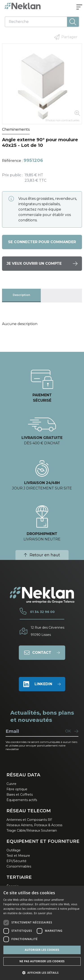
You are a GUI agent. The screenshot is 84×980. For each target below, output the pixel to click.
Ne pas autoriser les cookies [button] (42, 961)
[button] (42, 973)
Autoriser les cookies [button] (42, 950)
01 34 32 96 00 (42, 612)
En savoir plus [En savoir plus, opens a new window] (43, 913)
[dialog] (42, 933)
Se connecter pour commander (42, 242)
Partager (66, 37)
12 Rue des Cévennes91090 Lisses (47, 631)
